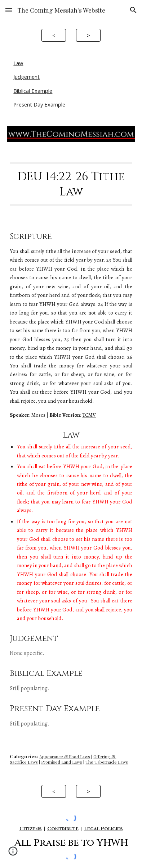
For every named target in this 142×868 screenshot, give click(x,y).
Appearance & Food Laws (65, 756)
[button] (9, 10)
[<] (54, 35)
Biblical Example (33, 91)
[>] (88, 35)
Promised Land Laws (62, 762)
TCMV (89, 415)
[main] (71, 184)
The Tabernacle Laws (107, 762)
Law (18, 63)
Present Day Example (39, 104)
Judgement (26, 77)
